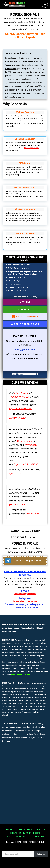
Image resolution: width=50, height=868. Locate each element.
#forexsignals (31, 445)
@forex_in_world (24, 441)
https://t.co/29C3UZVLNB (26, 464)
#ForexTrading (21, 393)
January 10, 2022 (17, 418)
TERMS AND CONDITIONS (17, 836)
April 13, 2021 (16, 473)
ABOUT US (40, 829)
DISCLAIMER (15, 833)
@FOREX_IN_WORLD (19, 397)
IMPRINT (27, 833)
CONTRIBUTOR (37, 836)
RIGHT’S (37, 833)
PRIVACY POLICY (26, 829)
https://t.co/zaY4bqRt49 (21, 409)
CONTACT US (11, 829)
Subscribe (41, 854)
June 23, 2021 (32, 514)
